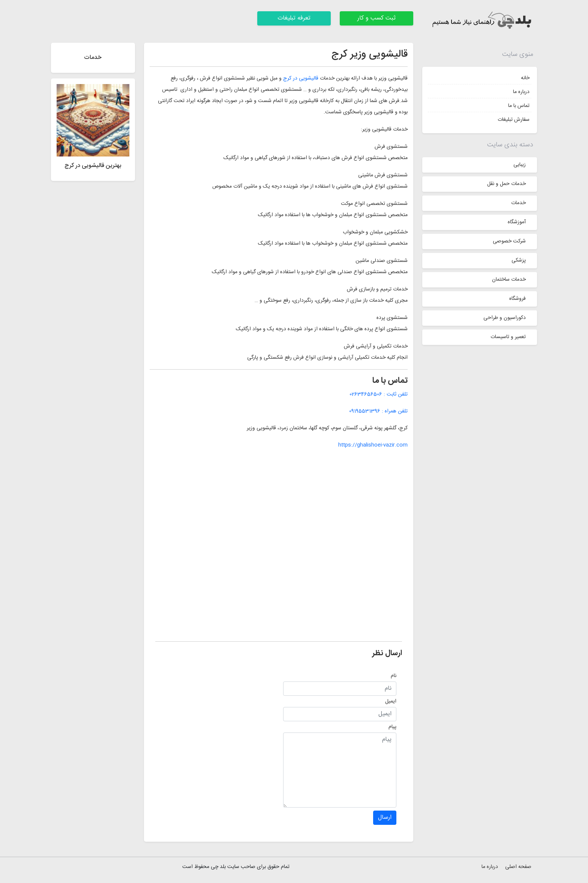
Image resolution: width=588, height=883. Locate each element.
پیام (392, 727)
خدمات (518, 203)
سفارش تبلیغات (514, 120)
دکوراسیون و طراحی (505, 318)
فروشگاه (517, 299)
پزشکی (519, 260)
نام (394, 676)
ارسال (385, 818)
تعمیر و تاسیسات (508, 337)
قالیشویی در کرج (301, 78)
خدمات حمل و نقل (506, 184)
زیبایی (520, 165)
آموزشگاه (517, 222)
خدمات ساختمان (509, 280)
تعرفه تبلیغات (294, 18)
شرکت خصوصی (509, 241)
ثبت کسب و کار (376, 18)
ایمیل (391, 701)
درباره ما (521, 92)
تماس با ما (519, 106)
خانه (525, 78)
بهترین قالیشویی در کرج (93, 166)
